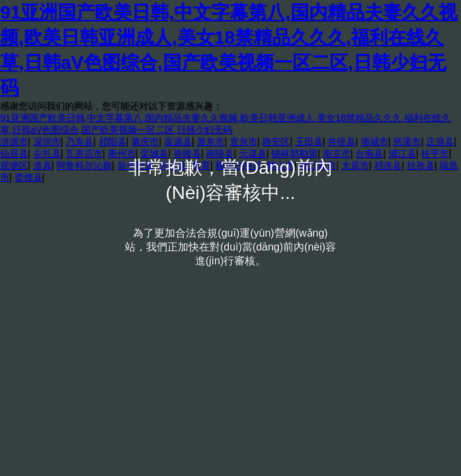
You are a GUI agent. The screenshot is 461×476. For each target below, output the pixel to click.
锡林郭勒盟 (294, 153)
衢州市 (122, 153)
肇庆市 (145, 141)
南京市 (337, 153)
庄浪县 (440, 141)
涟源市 (14, 141)
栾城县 (154, 153)
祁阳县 (112, 141)
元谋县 (253, 153)
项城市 (374, 141)
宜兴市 (243, 141)
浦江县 (402, 153)
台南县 (369, 153)
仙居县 (14, 153)
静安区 (276, 141)
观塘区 (14, 165)
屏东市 (210, 141)
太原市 (355, 165)
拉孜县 (421, 165)
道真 (42, 165)
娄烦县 (28, 177)
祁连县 (388, 165)
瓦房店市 (84, 153)
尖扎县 (47, 153)
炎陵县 (187, 153)
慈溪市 (407, 141)
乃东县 (79, 141)
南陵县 (220, 153)
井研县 (341, 141)
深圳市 (47, 141)
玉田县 (309, 141)
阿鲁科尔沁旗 (84, 165)
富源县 (178, 141)
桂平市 (435, 153)
